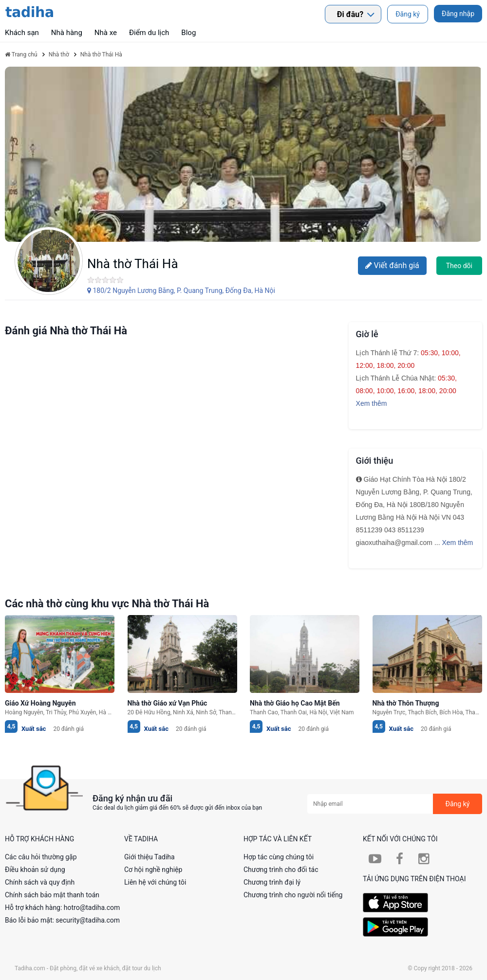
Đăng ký (408, 14)
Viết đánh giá (392, 265)
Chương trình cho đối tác (281, 870)
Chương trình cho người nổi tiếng (293, 895)
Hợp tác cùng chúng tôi (279, 857)
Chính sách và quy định (40, 882)
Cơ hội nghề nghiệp (153, 870)
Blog (188, 33)
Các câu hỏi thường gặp (41, 857)
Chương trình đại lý (272, 882)
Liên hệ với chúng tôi (155, 882)
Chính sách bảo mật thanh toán (52, 895)
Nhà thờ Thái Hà (133, 264)
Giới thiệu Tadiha (150, 857)
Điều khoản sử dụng (35, 870)
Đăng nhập (458, 14)
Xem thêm (372, 403)
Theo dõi (459, 266)
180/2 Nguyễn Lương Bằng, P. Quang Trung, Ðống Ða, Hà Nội (181, 290)
